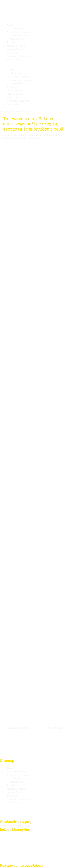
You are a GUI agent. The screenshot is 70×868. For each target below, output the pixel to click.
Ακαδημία (12, 42)
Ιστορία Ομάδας (15, 49)
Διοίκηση (12, 53)
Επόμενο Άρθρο (57, 728)
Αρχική (11, 25)
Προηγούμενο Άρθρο (16, 728)
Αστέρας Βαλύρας (13, 138)
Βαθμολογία (17, 39)
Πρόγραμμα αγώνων (21, 36)
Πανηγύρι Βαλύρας (33, 138)
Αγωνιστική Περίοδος (19, 32)
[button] (35, 67)
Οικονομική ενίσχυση (18, 56)
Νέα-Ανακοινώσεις (17, 29)
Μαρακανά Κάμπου (17, 46)
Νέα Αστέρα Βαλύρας (16, 135)
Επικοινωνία (13, 60)
